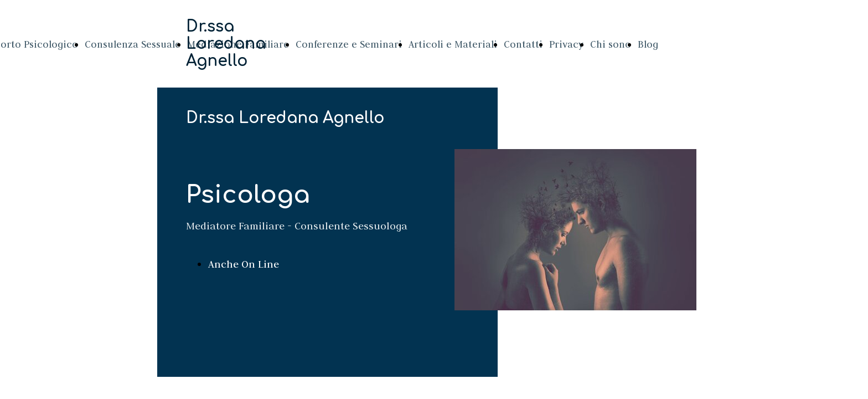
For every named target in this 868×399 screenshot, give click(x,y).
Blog (648, 44)
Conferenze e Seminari (349, 44)
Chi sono (611, 44)
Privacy (566, 44)
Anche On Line (244, 264)
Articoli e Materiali (453, 44)
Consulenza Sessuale (133, 44)
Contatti (523, 44)
